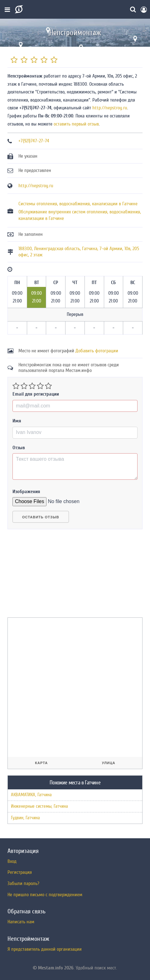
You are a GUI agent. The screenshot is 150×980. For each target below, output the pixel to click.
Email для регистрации (36, 394)
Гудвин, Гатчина (25, 818)
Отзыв (19, 448)
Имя (17, 421)
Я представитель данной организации (45, 949)
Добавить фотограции (97, 351)
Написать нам (21, 922)
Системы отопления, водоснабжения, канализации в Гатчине (78, 204)
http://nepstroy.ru (110, 108)
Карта (41, 763)
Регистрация (20, 872)
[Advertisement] (54, 576)
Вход (12, 861)
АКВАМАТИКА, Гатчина (31, 795)
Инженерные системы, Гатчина (39, 806)
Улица (109, 763)
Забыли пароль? (23, 883)
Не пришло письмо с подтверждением (45, 895)
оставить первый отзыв (76, 124)
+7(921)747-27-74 (34, 141)
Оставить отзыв (41, 517)
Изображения (26, 492)
